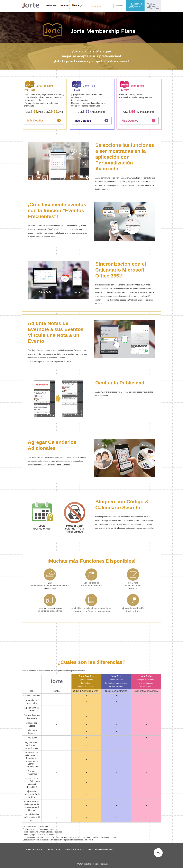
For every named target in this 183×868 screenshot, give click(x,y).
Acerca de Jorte (51, 6)
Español (118, 6)
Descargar (78, 6)
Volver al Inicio (158, 853)
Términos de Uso (54, 849)
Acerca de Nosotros (34, 849)
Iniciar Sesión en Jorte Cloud (153, 6)
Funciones (64, 6)
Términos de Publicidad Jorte (100, 849)
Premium (95, 6)
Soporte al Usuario (136, 6)
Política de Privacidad (75, 849)
